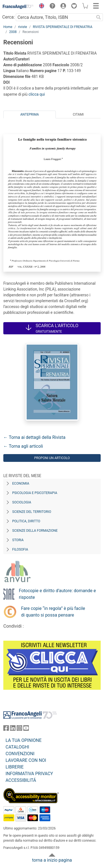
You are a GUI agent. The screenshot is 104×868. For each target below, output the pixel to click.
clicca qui (37, 94)
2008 (13, 32)
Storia (18, 540)
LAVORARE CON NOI (26, 760)
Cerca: (8, 17)
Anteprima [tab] (30, 114)
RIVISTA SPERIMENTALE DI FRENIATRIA (63, 27)
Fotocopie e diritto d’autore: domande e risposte (57, 594)
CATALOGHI (17, 747)
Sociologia (22, 502)
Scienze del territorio (32, 512)
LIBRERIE (15, 767)
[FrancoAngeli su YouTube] (26, 729)
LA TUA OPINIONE (24, 740)
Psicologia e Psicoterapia (35, 493)
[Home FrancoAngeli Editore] (18, 7)
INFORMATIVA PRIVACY (29, 774)
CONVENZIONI (20, 754)
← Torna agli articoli (23, 446)
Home (8, 27)
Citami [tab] (78, 114)
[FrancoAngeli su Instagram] (19, 729)
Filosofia (20, 549)
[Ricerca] (98, 17)
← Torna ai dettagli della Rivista (34, 437)
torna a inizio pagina (52, 860)
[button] (40, 7)
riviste (22, 27)
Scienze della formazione (35, 531)
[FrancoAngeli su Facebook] (6, 729)
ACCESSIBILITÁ (21, 780)
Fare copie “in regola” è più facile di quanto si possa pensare (53, 612)
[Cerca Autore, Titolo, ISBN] (55, 17)
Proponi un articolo (52, 458)
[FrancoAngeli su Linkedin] (13, 729)
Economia (21, 483)
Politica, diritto (26, 521)
